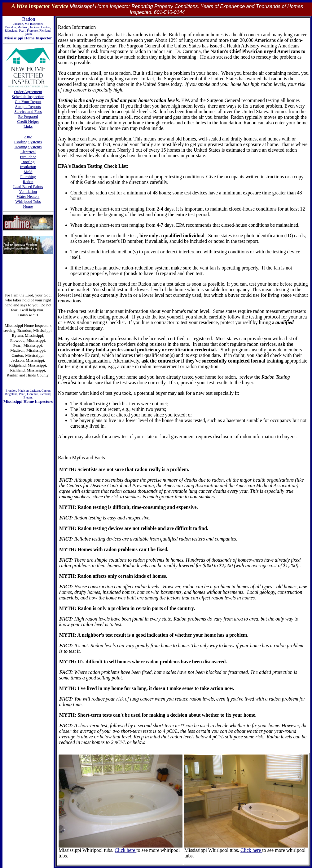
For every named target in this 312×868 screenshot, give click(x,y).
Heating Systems (28, 147)
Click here (125, 850)
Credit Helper (28, 121)
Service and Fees (28, 111)
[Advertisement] (28, 273)
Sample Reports (28, 107)
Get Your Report (28, 102)
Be (21, 116)
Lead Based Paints (28, 187)
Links (28, 126)
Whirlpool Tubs (28, 201)
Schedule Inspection (28, 97)
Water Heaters (28, 196)
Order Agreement (28, 92)
